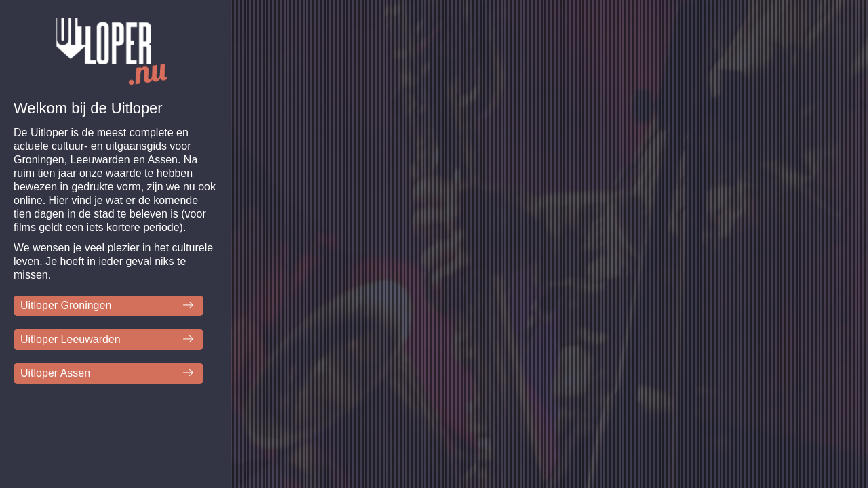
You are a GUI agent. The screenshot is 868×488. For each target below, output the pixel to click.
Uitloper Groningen (66, 305)
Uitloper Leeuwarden (71, 339)
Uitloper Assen (55, 373)
